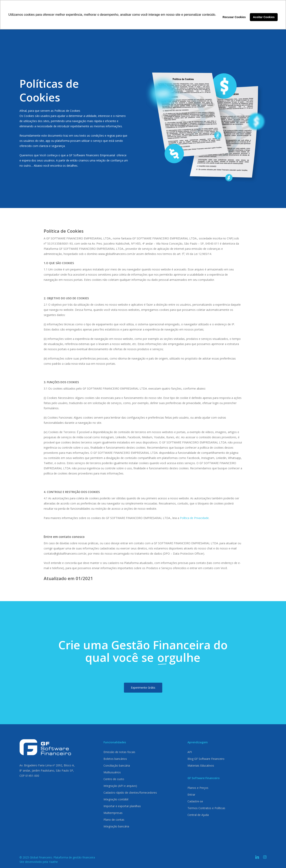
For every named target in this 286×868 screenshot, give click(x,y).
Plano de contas (114, 820)
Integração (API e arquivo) (120, 786)
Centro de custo (114, 779)
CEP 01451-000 (29, 776)
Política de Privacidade (194, 518)
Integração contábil (116, 799)
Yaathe (53, 862)
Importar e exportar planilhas (122, 806)
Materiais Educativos (201, 765)
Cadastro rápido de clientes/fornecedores (130, 793)
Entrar (191, 795)
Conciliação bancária (117, 765)
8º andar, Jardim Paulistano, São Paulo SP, (47, 770)
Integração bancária (116, 826)
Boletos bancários (115, 759)
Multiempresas (113, 813)
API (190, 752)
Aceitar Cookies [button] (264, 17)
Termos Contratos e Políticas (206, 808)
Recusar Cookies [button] (234, 17)
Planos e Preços (198, 788)
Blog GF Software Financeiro (206, 759)
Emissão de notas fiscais (119, 752)
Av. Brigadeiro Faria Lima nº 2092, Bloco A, (47, 765)
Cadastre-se (195, 801)
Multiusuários (112, 772)
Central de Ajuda (198, 815)
